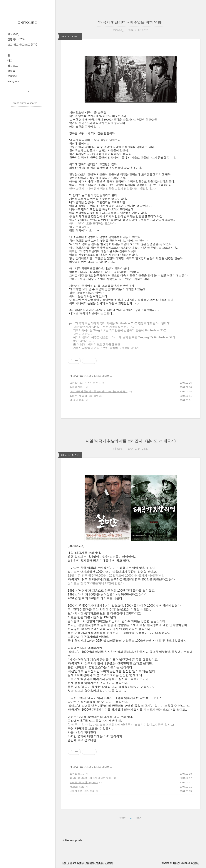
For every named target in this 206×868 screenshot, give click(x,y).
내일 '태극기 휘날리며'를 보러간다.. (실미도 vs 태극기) (99, 391)
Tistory (176, 863)
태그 (10, 60)
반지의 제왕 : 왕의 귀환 (82, 791)
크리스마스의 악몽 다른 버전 (85, 383)
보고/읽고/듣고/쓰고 (22, 44)
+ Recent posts (72, 840)
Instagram (13, 81)
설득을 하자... (77, 387)
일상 (13, 34)
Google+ (109, 863)
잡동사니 (16, 39)
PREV (122, 817)
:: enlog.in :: (28, 22)
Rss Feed (67, 863)
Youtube (12, 76)
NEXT (139, 817)
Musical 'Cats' (77, 400)
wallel (196, 863)
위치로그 (13, 66)
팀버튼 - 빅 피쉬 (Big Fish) (84, 396)
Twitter (80, 863)
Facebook (89, 863)
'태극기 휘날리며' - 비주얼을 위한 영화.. (131, 22)
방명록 (11, 71)
